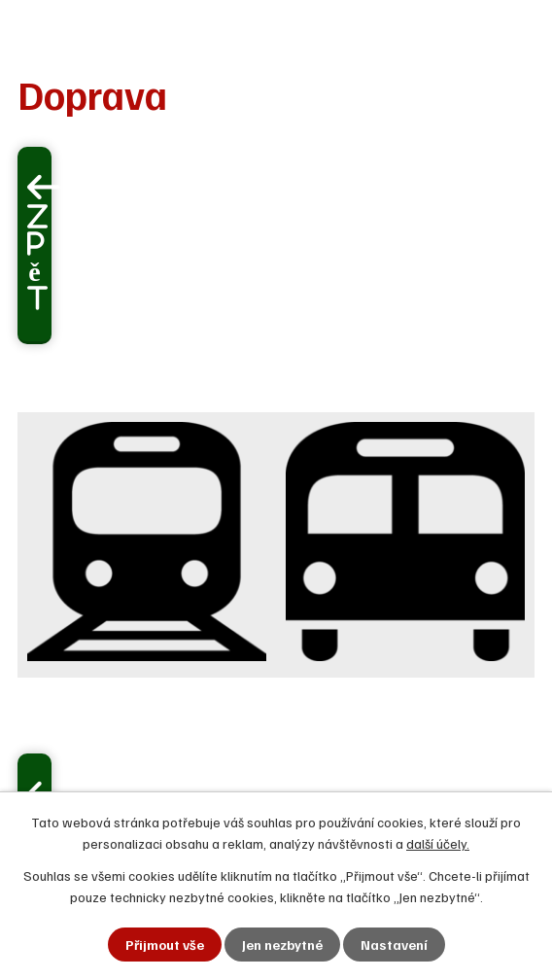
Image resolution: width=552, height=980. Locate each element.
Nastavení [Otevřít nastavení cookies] (394, 945)
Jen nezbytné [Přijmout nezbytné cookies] (282, 945)
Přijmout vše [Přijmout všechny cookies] (165, 945)
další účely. (438, 843)
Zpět (37, 257)
